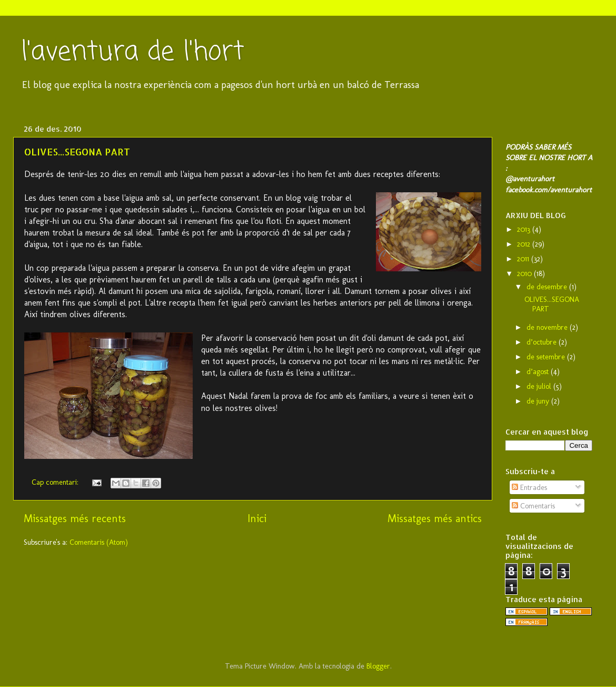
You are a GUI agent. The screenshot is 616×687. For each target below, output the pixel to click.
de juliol (540, 386)
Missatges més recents (75, 518)
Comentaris (533, 506)
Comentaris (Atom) (99, 542)
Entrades (529, 487)
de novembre (548, 327)
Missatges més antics (435, 518)
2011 (524, 259)
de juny (539, 401)
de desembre (548, 287)
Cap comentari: (56, 482)
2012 (525, 244)
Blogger (378, 666)
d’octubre (543, 342)
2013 (525, 229)
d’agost (539, 371)
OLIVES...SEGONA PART (77, 151)
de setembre (547, 357)
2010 (525, 273)
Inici (257, 518)
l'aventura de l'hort (133, 52)
